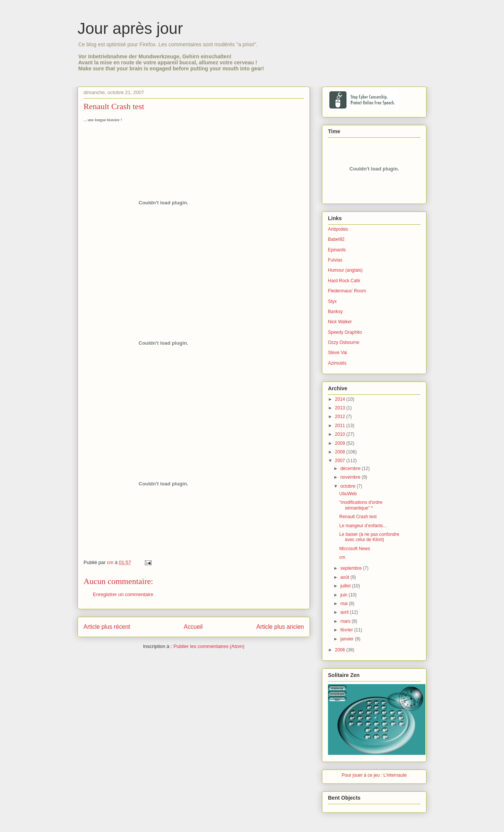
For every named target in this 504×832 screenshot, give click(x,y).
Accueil (193, 627)
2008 (341, 452)
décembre (351, 468)
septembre (352, 568)
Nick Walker (340, 322)
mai (345, 604)
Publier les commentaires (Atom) (209, 646)
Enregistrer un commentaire (123, 594)
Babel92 (336, 239)
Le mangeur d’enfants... (363, 526)
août (345, 577)
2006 (341, 650)
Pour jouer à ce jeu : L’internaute (374, 775)
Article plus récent (107, 627)
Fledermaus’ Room (347, 291)
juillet (346, 586)
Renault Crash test (358, 517)
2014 (341, 399)
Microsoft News (355, 549)
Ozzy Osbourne (344, 342)
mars (346, 621)
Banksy (335, 312)
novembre (351, 477)
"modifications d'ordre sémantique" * (361, 505)
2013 (341, 408)
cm (342, 557)
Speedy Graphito (345, 332)
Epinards (337, 250)
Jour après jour (130, 28)
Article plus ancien (280, 627)
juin (345, 595)
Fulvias (335, 260)
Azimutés (337, 363)
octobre (348, 486)
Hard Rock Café (344, 281)
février (347, 630)
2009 (341, 443)
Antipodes (338, 229)
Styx (332, 301)
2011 (341, 426)
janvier (348, 639)
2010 (341, 434)
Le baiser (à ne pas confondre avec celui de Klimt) (369, 537)
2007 (341, 461)
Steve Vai (337, 353)
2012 (341, 417)
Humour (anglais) (345, 270)
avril (345, 612)
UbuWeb (348, 494)
